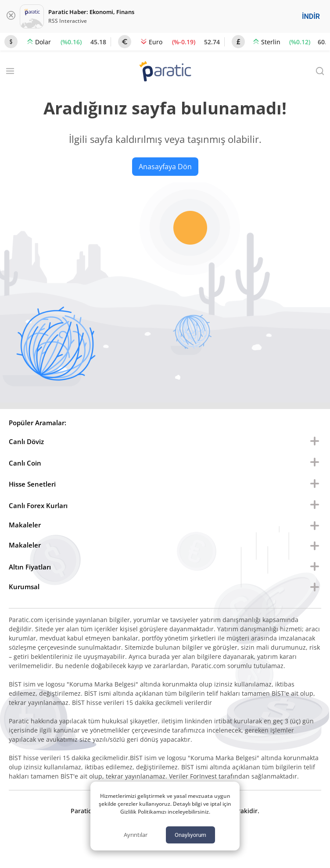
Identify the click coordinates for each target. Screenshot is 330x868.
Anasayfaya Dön (165, 167)
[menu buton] (315, 441)
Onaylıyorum (190, 835)
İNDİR (311, 16)
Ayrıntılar (136, 835)
